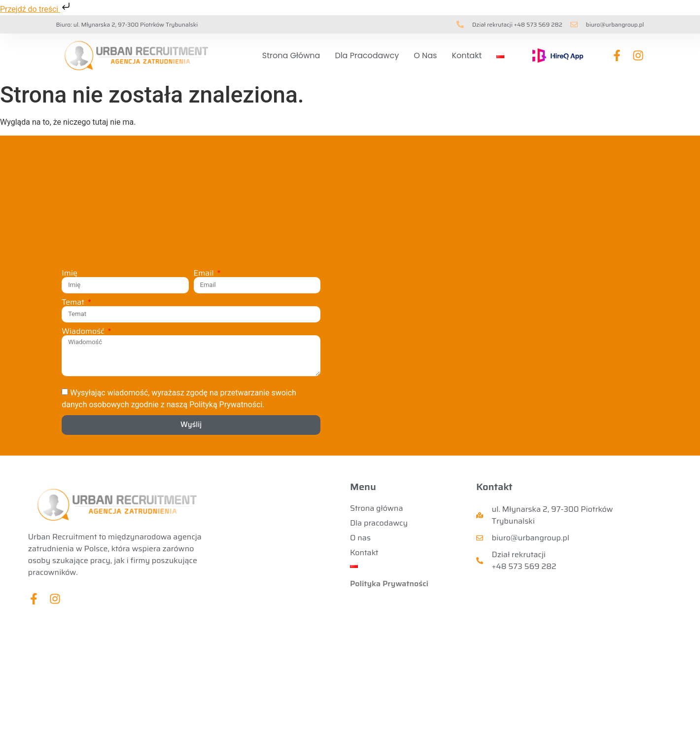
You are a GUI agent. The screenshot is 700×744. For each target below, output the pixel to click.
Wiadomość (84, 331)
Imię (70, 273)
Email (205, 273)
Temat (74, 302)
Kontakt (467, 55)
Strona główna (291, 55)
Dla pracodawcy (367, 55)
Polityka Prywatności (389, 584)
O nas (425, 55)
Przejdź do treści (36, 9)
